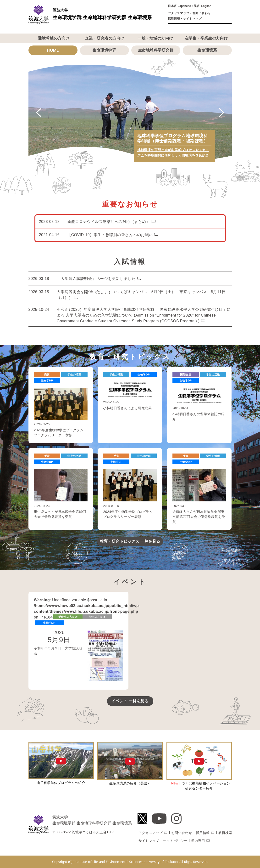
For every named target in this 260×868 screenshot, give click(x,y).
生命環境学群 (104, 50)
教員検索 (225, 833)
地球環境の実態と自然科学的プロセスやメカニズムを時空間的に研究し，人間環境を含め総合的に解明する (173, 155)
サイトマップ (192, 19)
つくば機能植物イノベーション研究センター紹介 (199, 786)
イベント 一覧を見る (130, 701)
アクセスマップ (179, 13)
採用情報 (174, 19)
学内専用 (198, 841)
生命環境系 (207, 50)
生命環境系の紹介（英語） (130, 783)
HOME (53, 50)
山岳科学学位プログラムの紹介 (61, 783)
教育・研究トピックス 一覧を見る (130, 541)
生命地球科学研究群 (156, 50)
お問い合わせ (202, 13)
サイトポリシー (175, 841)
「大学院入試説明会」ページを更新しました (96, 279)
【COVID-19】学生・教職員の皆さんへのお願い (110, 235)
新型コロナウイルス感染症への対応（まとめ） (109, 222)
